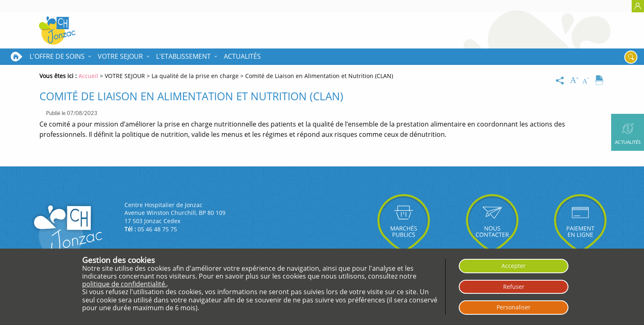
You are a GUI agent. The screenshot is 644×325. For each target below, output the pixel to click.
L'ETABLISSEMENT (183, 56)
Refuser (514, 287)
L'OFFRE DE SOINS (57, 56)
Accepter (514, 266)
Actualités (242, 56)
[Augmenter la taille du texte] (575, 81)
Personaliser (514, 307)
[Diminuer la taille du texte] (587, 81)
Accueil (16, 57)
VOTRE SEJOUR (120, 56)
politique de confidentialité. (124, 284)
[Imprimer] (599, 81)
